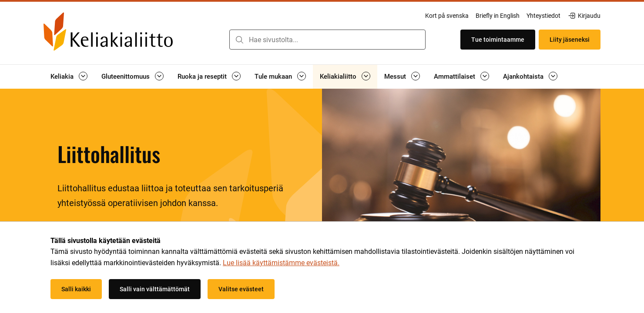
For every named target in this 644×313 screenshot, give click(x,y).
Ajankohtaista (523, 77)
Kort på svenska (447, 16)
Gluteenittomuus (126, 77)
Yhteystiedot (543, 16)
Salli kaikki (76, 289)
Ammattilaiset (454, 77)
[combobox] (327, 40)
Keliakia (62, 77)
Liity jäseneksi (570, 40)
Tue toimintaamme (498, 40)
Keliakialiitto (338, 77)
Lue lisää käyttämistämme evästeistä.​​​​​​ (281, 263)
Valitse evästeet (241, 289)
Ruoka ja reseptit (202, 77)
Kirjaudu (584, 16)
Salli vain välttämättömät (155, 289)
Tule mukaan (273, 77)
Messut (395, 77)
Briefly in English (498, 16)
